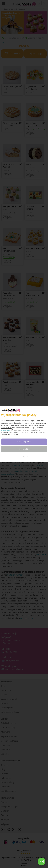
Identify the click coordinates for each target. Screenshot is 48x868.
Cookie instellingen (24, 449)
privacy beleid (6, 430)
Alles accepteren (24, 442)
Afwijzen (24, 457)
